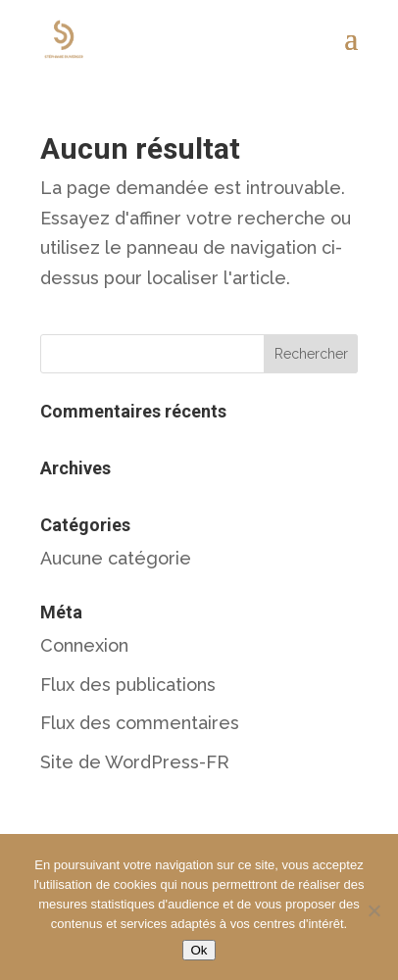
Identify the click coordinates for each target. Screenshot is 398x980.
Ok (199, 950)
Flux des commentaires (140, 723)
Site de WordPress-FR (135, 762)
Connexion (84, 645)
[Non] (373, 910)
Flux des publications (128, 685)
